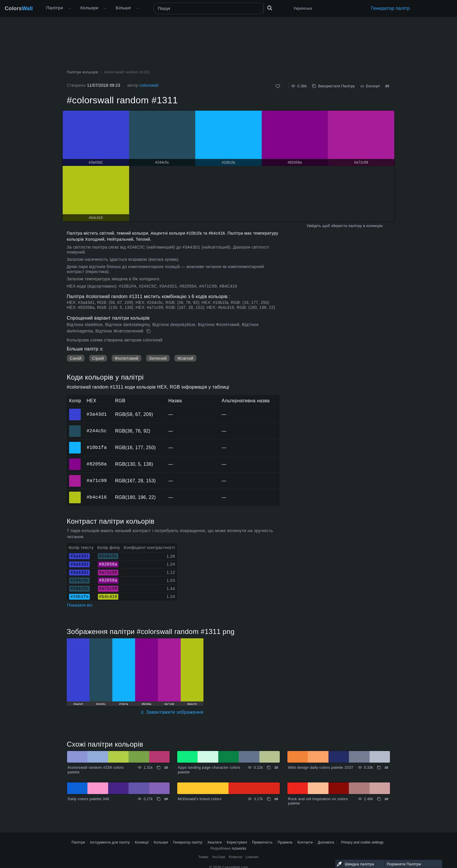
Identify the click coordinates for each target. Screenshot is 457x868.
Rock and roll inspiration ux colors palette (318, 801)
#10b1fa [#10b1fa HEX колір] (75, 444)
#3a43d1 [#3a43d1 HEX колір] (75, 410)
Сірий (98, 358)
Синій (76, 358)
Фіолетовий (126, 358)
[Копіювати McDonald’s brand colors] (269, 799)
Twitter (204, 857)
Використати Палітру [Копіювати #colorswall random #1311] (333, 86)
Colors (19, 8)
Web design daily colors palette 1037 (321, 767)
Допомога (326, 842)
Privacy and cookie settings (362, 842)
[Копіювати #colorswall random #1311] (149, 331)
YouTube (218, 857)
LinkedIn (252, 857)
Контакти (305, 842)
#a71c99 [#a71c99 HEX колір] (75, 477)
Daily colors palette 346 (88, 799)
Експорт (370, 86)
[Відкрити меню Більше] (70, 8)
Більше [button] (123, 8)
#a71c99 (97, 481)
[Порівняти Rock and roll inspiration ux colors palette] (386, 799)
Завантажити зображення (172, 712)
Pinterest (235, 857)
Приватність (262, 842)
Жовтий (185, 358)
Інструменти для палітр (110, 842)
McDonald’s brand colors (200, 799)
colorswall (149, 85)
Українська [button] (303, 8)
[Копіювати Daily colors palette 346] (159, 799)
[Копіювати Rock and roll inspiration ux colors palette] (379, 799)
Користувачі (237, 842)
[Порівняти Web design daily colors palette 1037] (386, 768)
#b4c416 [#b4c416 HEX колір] (75, 493)
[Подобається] (278, 86)
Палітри (55, 8)
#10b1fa (97, 447)
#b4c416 (97, 497)
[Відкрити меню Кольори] (105, 8)
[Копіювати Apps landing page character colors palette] (269, 768)
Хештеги (215, 842)
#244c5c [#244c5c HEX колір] (75, 427)
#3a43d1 (97, 414)
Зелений (158, 358)
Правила (285, 842)
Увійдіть (314, 226)
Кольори (89, 8)
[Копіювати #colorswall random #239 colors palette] (159, 768)
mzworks (239, 848)
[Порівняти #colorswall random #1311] (387, 86)
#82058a (97, 464)
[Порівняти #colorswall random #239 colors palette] (166, 768)
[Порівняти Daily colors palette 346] (166, 799)
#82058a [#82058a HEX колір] (75, 460)
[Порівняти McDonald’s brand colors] (276, 799)
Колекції (142, 842)
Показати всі (80, 605)
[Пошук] (209, 8)
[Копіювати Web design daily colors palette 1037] (379, 768)
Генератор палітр (390, 8)
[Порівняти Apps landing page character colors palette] (276, 768)
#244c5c (97, 431)
